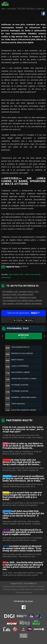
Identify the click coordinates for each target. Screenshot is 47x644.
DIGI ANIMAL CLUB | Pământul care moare (19, 297)
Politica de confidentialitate (35, 590)
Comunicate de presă (10, 587)
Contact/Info (40, 587)
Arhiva (33, 587)
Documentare (12, 9)
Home (3, 9)
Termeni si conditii (18, 590)
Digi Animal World (5, 4)
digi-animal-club (16, 274)
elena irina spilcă (32, 274)
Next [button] (44, 336)
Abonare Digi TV (24, 587)
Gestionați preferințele (24, 593)
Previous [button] (3, 336)
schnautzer (6, 277)
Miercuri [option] (23, 336)
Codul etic (7, 590)
